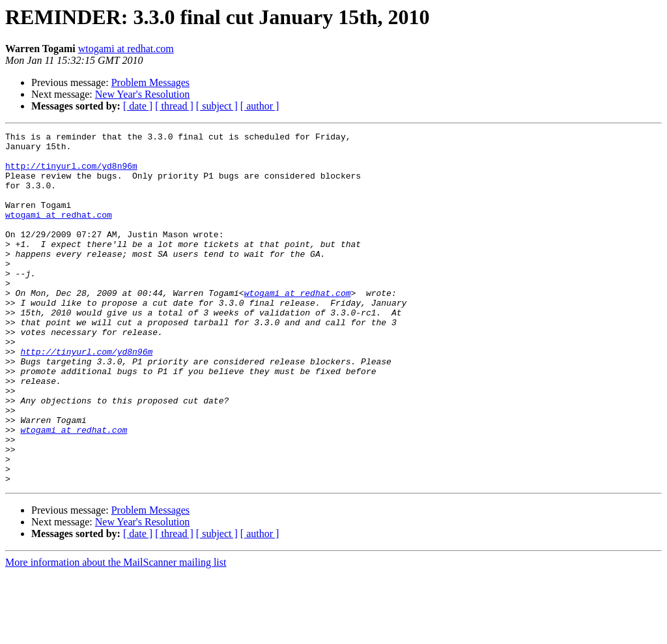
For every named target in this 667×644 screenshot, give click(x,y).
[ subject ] (217, 106)
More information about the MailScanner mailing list (116, 633)
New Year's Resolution (143, 94)
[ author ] (260, 106)
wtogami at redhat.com (126, 49)
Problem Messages (150, 82)
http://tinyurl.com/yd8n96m (71, 173)
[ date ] (138, 106)
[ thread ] (174, 106)
